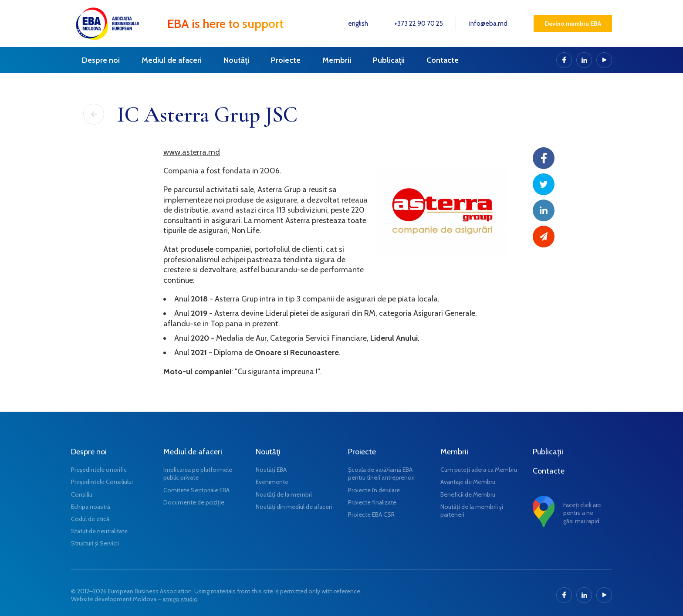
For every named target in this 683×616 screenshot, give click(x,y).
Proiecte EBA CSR (371, 514)
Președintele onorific (99, 470)
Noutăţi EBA (271, 470)
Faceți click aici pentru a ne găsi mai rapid (582, 513)
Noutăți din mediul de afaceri (294, 507)
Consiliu (82, 494)
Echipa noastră (91, 507)
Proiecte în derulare (374, 490)
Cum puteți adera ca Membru (479, 470)
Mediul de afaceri (172, 60)
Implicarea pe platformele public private (198, 474)
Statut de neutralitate (99, 531)
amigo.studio (180, 599)
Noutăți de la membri (284, 494)
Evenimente (272, 482)
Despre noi (101, 60)
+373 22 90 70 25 (419, 24)
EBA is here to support (225, 24)
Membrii (337, 60)
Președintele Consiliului (102, 482)
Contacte (443, 60)
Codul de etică (90, 519)
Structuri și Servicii (95, 543)
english (358, 24)
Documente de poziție (194, 502)
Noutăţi (236, 60)
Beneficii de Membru (468, 494)
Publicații (389, 60)
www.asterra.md (192, 152)
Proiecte (286, 60)
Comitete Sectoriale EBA (196, 490)
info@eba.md (488, 24)
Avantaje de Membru (468, 482)
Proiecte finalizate (372, 502)
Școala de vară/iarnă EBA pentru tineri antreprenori (381, 474)
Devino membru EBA (573, 24)
